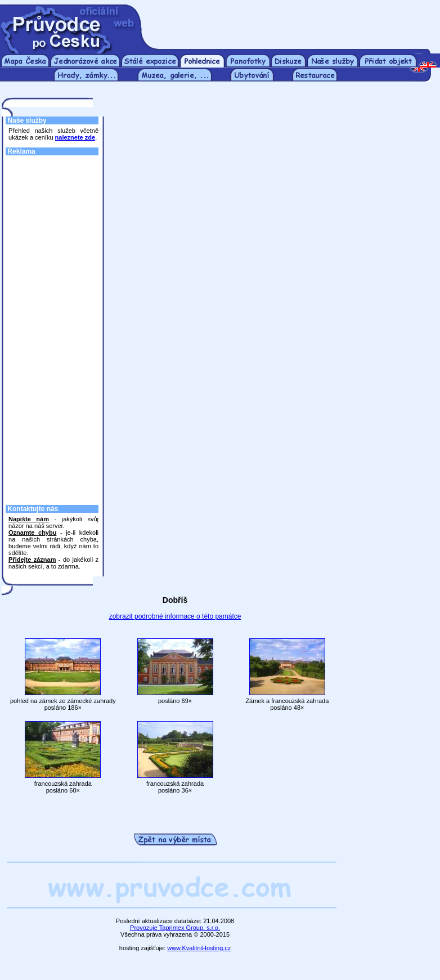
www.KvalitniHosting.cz (199, 948)
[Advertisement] (292, 21)
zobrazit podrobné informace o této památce (175, 616)
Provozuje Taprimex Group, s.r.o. (175, 928)
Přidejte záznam (32, 560)
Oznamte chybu (32, 532)
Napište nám (29, 519)
